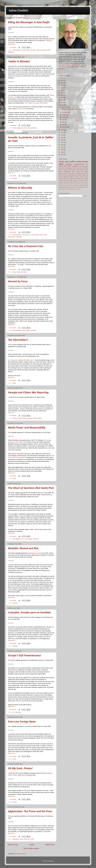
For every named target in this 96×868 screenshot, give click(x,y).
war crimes (78, 189)
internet (61, 175)
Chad (64, 184)
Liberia (66, 186)
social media (72, 170)
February (65, 127)
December (65, 107)
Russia (64, 180)
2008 (62, 105)
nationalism (67, 182)
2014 (62, 90)
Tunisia (72, 187)
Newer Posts (13, 845)
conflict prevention (78, 168)
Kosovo (61, 177)
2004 (62, 137)
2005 (62, 135)
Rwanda (61, 187)
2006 (62, 132)
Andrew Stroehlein (18, 11)
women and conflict (79, 182)
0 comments (13, 47)
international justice (71, 189)
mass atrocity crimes (82, 170)
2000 (62, 147)
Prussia (86, 186)
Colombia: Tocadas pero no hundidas (29, 613)
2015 (62, 88)
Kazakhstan (85, 184)
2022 (62, 78)
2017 (62, 85)
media (38, 50)
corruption (86, 180)
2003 (62, 140)
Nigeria (72, 177)
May (64, 122)
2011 (62, 98)
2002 (62, 142)
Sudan (66, 173)
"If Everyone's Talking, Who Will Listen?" (22, 360)
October (65, 115)
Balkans (79, 175)
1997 (62, 155)
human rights (26, 50)
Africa (73, 171)
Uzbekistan (19, 237)
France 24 (20, 109)
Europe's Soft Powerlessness (24, 656)
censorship (25, 235)
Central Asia (79, 171)
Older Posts (50, 845)
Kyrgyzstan (61, 186)
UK (75, 187)
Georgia (15, 418)
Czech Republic (84, 166)
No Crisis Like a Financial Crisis (26, 246)
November (65, 112)
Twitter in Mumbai (19, 62)
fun (66, 189)
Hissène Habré (76, 184)
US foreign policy (71, 180)
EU (30, 235)
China (67, 184)
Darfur (61, 166)
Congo (71, 184)
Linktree (61, 68)
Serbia (68, 187)
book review (79, 180)
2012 (62, 95)
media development (65, 171)
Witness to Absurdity (20, 188)
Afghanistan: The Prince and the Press (30, 812)
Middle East (80, 179)
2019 (62, 83)
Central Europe (84, 177)
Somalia (15, 178)
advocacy (77, 177)
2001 (62, 145)
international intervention (82, 173)
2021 (62, 80)
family (63, 189)
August (64, 117)
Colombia (15, 603)
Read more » (12, 44)
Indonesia (33, 50)
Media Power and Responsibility (27, 428)
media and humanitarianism (70, 175)
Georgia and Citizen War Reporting (28, 393)
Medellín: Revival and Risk (23, 548)
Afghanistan (16, 839)
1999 (62, 150)
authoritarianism (17, 50)
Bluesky (63, 67)
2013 (62, 93)
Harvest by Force (18, 282)
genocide (61, 182)
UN (77, 187)
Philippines (11, 52)
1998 (62, 152)
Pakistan (86, 179)
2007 (62, 130)
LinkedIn (68, 67)
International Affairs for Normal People (69, 65)
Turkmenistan (71, 173)
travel (72, 182)
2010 (62, 100)
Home (32, 845)
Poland (60, 180)
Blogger (51, 861)
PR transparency (75, 186)
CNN (25, 109)
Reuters (10, 107)
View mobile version (31, 848)
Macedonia (66, 177)
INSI (36, 41)
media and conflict (45, 50)
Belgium (61, 184)
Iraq (87, 175)
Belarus (86, 182)
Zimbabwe (80, 187)
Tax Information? (18, 340)
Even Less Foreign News (22, 722)
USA (65, 166)
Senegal (65, 187)
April (64, 124)
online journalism (32, 128)
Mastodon (76, 67)
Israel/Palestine (73, 179)
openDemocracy (34, 553)
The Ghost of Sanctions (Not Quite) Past (31, 488)
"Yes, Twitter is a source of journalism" (36, 103)
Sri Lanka (65, 170)
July (63, 120)
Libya (69, 186)
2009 (62, 103)
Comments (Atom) (21, 854)
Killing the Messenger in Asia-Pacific (29, 22)
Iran (81, 184)
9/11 (60, 170)
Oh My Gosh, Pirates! (20, 769)
